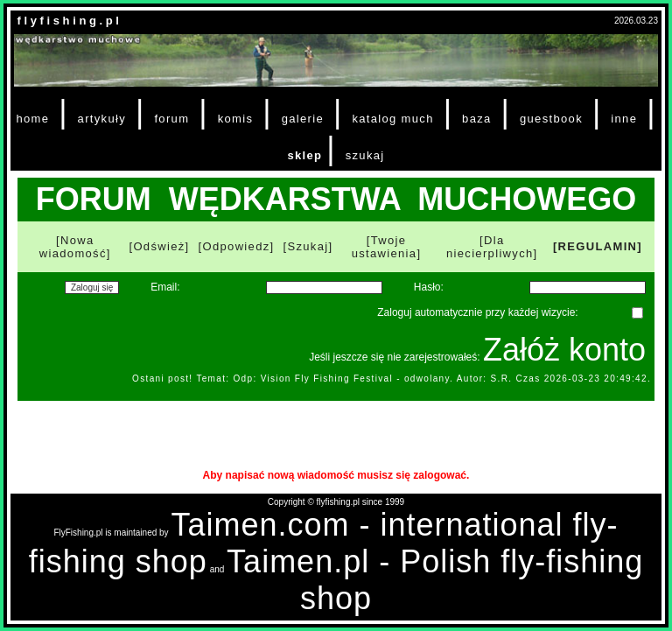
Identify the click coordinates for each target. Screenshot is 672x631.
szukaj (365, 155)
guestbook (551, 119)
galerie (303, 119)
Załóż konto (564, 350)
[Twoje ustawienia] (387, 247)
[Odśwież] (159, 246)
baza (477, 119)
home (32, 119)
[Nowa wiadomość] (75, 247)
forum (171, 119)
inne (624, 119)
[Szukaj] (308, 246)
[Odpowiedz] (237, 246)
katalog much (392, 119)
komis (236, 119)
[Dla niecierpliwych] (492, 247)
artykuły (102, 119)
